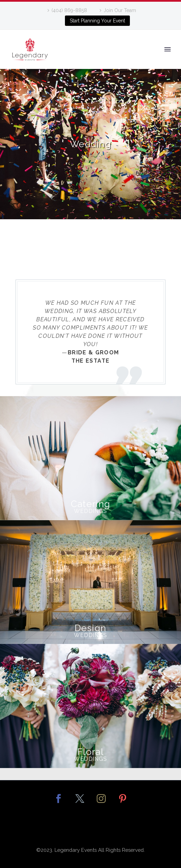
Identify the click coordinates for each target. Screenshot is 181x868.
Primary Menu (168, 49)
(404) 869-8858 (69, 10)
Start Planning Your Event (97, 21)
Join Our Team (120, 10)
